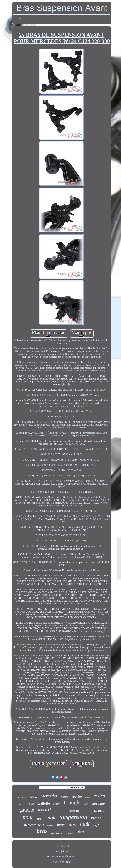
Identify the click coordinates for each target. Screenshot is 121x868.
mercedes (49, 796)
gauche (27, 810)
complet (70, 833)
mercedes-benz (34, 825)
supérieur (87, 812)
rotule (50, 817)
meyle (97, 825)
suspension (74, 817)
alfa (39, 819)
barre (61, 825)
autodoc (98, 804)
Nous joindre (62, 851)
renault (50, 825)
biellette (44, 803)
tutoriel (34, 797)
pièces (96, 818)
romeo (21, 804)
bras (42, 831)
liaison (65, 797)
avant (44, 809)
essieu (100, 796)
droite (99, 810)
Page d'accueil (62, 846)
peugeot (22, 797)
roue (31, 804)
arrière (77, 796)
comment (58, 812)
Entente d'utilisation (62, 862)
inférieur (72, 810)
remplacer (57, 833)
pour (28, 817)
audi (85, 824)
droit (82, 832)
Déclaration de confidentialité (62, 857)
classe (57, 804)
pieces (73, 825)
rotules (88, 798)
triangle (72, 802)
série (86, 804)
